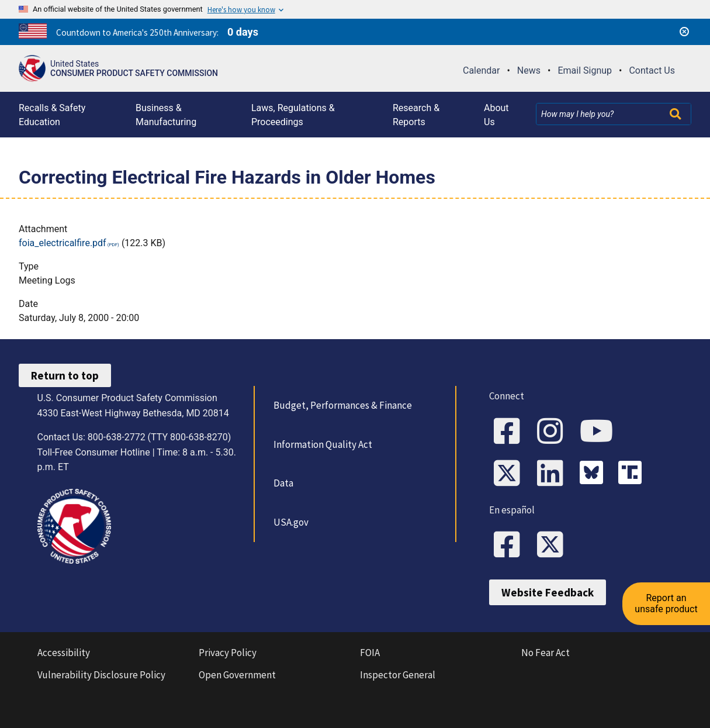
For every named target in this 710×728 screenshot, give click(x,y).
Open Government (237, 675)
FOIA (370, 653)
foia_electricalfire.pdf (63, 243)
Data (283, 483)
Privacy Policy (228, 653)
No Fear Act (546, 653)
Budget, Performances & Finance (343, 405)
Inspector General (398, 675)
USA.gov (291, 522)
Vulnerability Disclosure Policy (101, 675)
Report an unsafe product (666, 603)
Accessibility (64, 653)
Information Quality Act (323, 444)
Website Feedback (548, 592)
